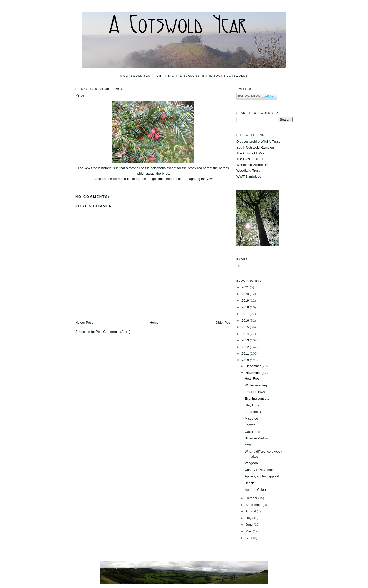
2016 (246, 320)
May (249, 531)
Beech (249, 483)
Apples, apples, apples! (262, 476)
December (254, 366)
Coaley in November (260, 470)
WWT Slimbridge (249, 176)
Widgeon (251, 463)
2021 (246, 287)
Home (154, 322)
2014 (246, 334)
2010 (246, 360)
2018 (246, 307)
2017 (246, 314)
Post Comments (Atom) (113, 332)
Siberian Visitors (257, 438)
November (254, 373)
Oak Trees (252, 432)
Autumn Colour (256, 490)
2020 (246, 294)
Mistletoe (251, 418)
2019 (246, 301)
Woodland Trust (248, 171)
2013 (246, 340)
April (249, 538)
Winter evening (256, 385)
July (249, 518)
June (250, 525)
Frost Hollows (255, 392)
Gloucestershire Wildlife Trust (258, 142)
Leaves (250, 425)
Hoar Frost (252, 379)
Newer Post (84, 322)
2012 (246, 347)
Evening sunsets (257, 399)
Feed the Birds (255, 412)
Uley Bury (252, 405)
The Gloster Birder (250, 159)
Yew (80, 96)
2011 (246, 354)
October (252, 498)
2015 (246, 327)
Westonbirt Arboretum (252, 165)
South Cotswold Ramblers (256, 147)
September (254, 505)
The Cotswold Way (250, 153)
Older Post (223, 322)
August (251, 511)
